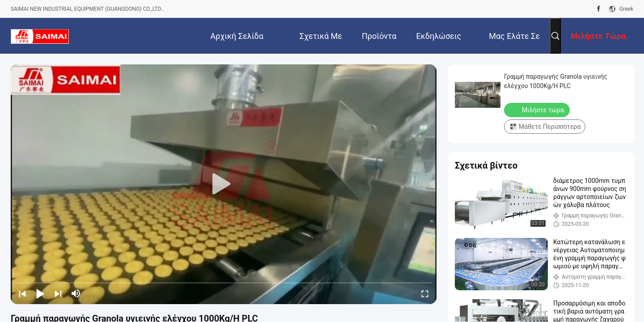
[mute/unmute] (76, 293)
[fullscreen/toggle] (425, 293)
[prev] (22, 293)
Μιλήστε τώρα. (538, 110)
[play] (224, 184)
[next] (58, 293)
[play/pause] (40, 293)
